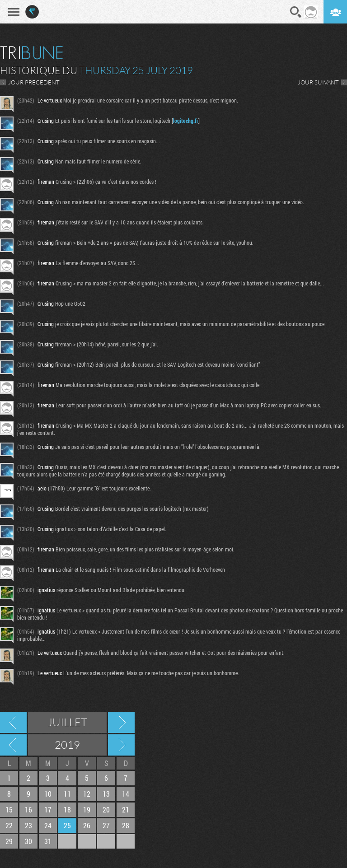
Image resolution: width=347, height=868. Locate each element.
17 (48, 810)
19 (87, 810)
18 (67, 810)
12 (87, 794)
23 (28, 825)
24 (48, 825)
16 (28, 810)
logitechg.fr (186, 121)
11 (67, 794)
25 (67, 825)
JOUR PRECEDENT (34, 82)
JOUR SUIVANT (318, 82)
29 (9, 841)
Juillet (67, 722)
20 (106, 810)
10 (48, 794)
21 (126, 810)
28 (126, 825)
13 (106, 794)
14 (126, 794)
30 (28, 841)
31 (48, 841)
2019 (67, 745)
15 (9, 810)
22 (9, 825)
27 (106, 825)
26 (87, 825)
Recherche (296, 12)
